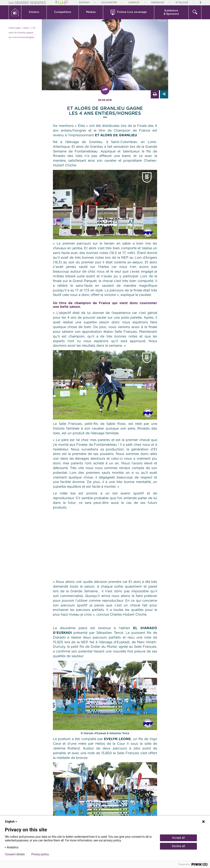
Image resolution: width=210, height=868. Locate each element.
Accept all (178, 838)
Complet (134, 3)
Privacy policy (40, 854)
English (11, 822)
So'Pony (84, 3)
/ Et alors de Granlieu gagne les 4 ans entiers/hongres (22, 33)
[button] (34, 12)
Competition (63, 12)
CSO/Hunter (109, 3)
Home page (15, 28)
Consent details (15, 854)
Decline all (178, 846)
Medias (91, 12)
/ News (25, 28)
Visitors (34, 12)
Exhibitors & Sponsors (171, 12)
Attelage (182, 3)
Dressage (158, 3)
